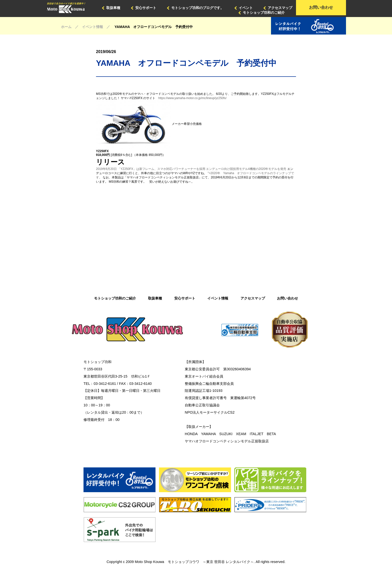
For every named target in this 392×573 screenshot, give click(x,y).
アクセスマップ (280, 8)
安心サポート (146, 8)
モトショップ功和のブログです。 (197, 8)
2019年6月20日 (106, 169)
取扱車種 (113, 8)
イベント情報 (218, 298)
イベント (246, 8)
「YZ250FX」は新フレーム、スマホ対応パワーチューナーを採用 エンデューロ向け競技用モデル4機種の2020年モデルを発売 (202, 169)
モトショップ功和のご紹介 (264, 13)
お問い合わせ (321, 7)
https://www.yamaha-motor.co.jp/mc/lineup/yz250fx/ (192, 98)
